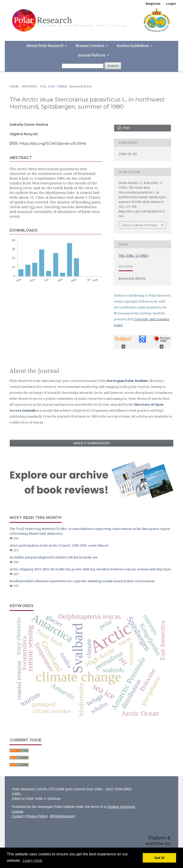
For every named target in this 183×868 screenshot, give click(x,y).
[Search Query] (83, 66)
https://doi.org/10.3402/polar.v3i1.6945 (53, 143)
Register (153, 4)
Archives (29, 86)
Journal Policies (92, 55)
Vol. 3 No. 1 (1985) (53, 86)
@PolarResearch (62, 816)
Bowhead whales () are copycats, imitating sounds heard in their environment (82, 581)
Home (14, 86)
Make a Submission (91, 443)
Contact (18, 816)
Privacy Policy (37, 816)
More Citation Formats (139, 225)
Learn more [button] (32, 861)
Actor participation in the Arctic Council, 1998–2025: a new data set (59, 545)
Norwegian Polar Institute (127, 381)
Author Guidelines (133, 46)
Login (171, 4)
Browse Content (90, 46)
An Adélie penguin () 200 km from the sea (53, 557)
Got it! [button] (159, 858)
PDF (126, 128)
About (45, 46)
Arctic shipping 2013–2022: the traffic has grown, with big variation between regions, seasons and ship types (90, 569)
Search (113, 66)
